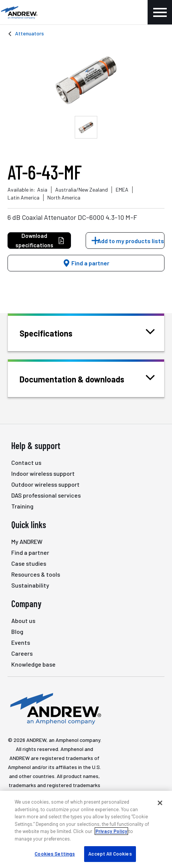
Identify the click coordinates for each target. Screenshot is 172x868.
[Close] (160, 803)
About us (23, 621)
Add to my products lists (131, 241)
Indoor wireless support (43, 473)
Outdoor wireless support (45, 484)
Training (22, 506)
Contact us (26, 462)
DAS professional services (46, 495)
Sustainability (30, 585)
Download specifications (40, 240)
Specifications (55, 333)
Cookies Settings (55, 854)
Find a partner (86, 263)
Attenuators (29, 33)
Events (21, 642)
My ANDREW (27, 541)
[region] (86, 829)
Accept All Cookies (110, 854)
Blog (17, 631)
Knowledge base (33, 664)
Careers (22, 653)
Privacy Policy (111, 831)
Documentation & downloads (81, 378)
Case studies (29, 563)
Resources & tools (36, 574)
